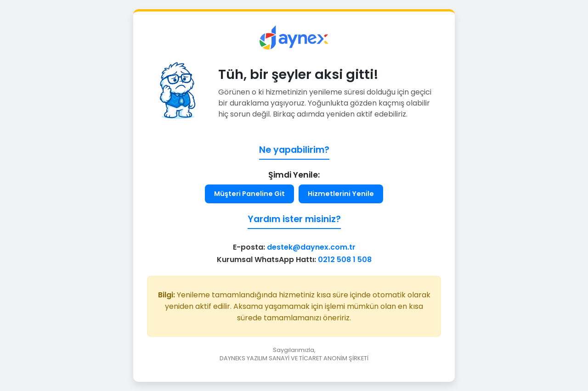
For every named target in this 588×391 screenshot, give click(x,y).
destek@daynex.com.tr (311, 247)
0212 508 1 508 (345, 260)
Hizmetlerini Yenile (341, 194)
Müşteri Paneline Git (249, 194)
